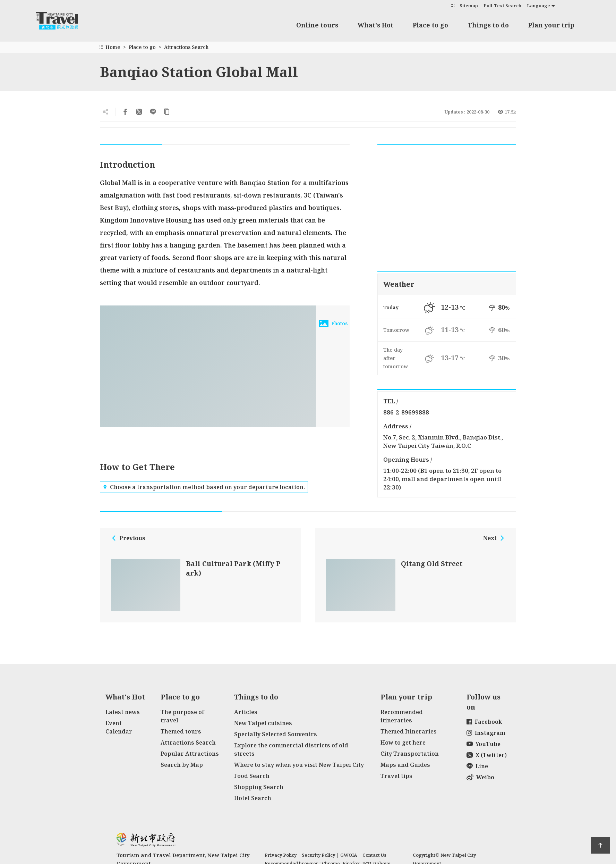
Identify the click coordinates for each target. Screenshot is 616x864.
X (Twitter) (487, 755)
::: (453, 5)
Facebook (484, 722)
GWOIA (349, 855)
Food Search (252, 776)
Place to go (430, 25)
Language (538, 6)
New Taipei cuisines (263, 723)
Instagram (486, 733)
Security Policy (318, 855)
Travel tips (396, 776)
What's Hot (375, 25)
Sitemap (469, 6)
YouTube (484, 744)
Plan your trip (551, 25)
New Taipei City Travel (64, 21)
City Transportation (410, 754)
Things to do (488, 25)
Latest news (123, 712)
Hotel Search (253, 798)
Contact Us (374, 855)
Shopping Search (259, 787)
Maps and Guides (405, 765)
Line (477, 766)
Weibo (480, 777)
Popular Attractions (190, 754)
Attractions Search (186, 47)
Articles (246, 712)
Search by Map (182, 765)
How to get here (403, 743)
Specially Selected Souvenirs (276, 734)
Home (113, 47)
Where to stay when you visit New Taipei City (299, 765)
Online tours (317, 25)
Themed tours (181, 731)
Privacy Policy (281, 855)
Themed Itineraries (409, 731)
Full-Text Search (502, 6)
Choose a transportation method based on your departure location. (204, 487)
